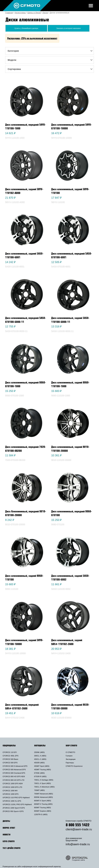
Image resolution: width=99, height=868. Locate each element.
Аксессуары (20, 13)
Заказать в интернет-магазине (69, 28)
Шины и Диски (34, 13)
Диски (45, 13)
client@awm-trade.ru (79, 829)
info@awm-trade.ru (78, 844)
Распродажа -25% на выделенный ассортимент (32, 38)
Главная (9, 13)
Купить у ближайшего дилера (26, 28)
